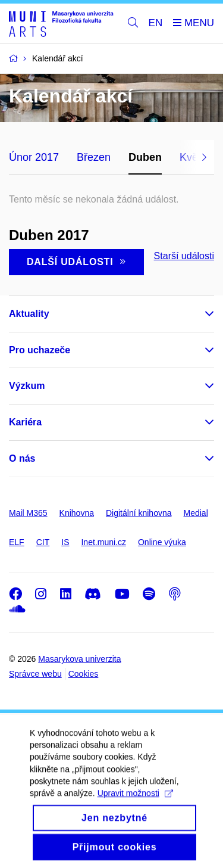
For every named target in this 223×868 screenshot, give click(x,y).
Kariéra (25, 422)
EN (156, 23)
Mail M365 (28, 513)
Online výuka (162, 542)
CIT (43, 542)
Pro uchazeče (40, 350)
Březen (94, 157)
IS (65, 542)
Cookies (84, 674)
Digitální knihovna (139, 513)
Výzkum (27, 386)
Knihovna (77, 513)
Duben (145, 157)
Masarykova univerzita (79, 659)
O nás (22, 458)
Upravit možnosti (135, 808)
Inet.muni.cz (103, 542)
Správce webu (35, 674)
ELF (17, 542)
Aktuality (29, 314)
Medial (196, 513)
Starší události (184, 256)
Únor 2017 (34, 157)
